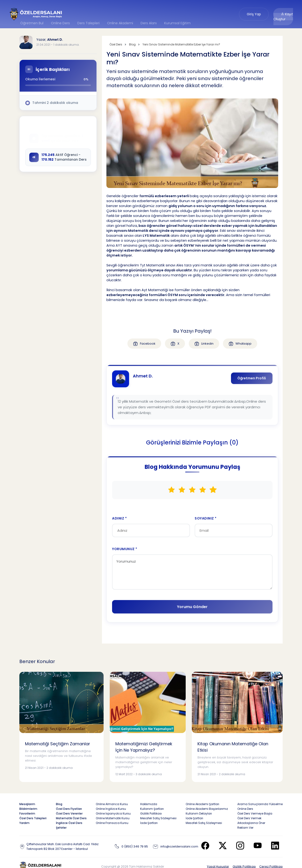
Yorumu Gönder (192, 611)
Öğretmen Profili (251, 381)
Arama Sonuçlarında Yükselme (260, 804)
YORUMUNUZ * (125, 553)
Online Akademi (120, 23)
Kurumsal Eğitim (177, 23)
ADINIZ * (120, 522)
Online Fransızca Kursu (112, 823)
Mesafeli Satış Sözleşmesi (158, 818)
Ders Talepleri (88, 23)
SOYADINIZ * (206, 522)
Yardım (24, 823)
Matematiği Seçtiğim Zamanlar (58, 744)
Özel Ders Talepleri (33, 818)
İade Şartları (149, 823)
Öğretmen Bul (32, 23)
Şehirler (61, 828)
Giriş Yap (254, 14)
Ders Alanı (149, 23)
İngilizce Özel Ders (69, 823)
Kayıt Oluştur (283, 17)
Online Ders (60, 23)
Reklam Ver (245, 828)
